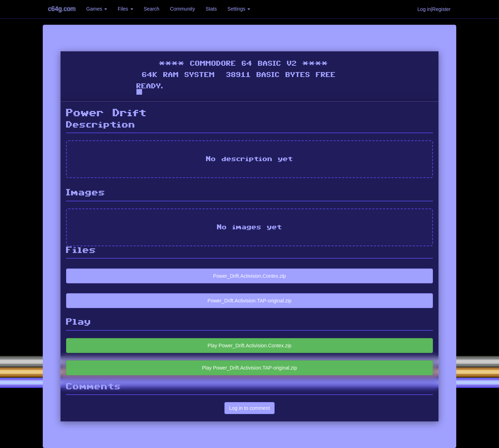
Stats (211, 9)
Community (183, 9)
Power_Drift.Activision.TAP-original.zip (249, 301)
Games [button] (97, 9)
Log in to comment (249, 408)
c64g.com (62, 9)
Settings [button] (239, 9)
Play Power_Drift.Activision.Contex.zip (249, 346)
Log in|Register (434, 9)
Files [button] (125, 9)
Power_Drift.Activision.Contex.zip (249, 276)
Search (152, 9)
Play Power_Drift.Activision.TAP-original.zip (250, 368)
